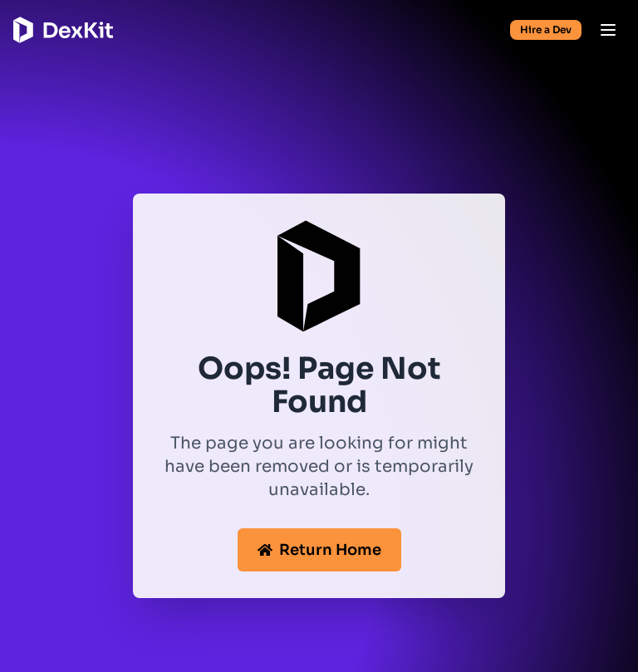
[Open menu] (608, 30)
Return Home (319, 550)
